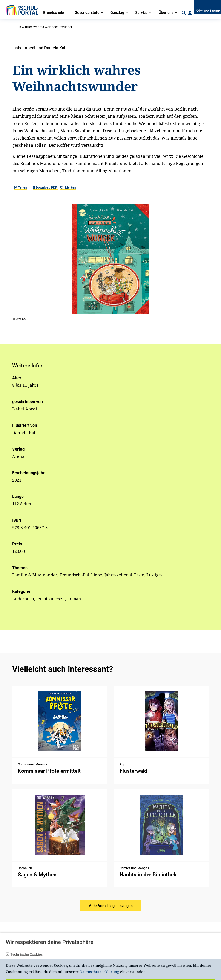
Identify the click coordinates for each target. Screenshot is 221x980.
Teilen (21, 187)
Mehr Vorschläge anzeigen (110, 906)
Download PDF (45, 187)
